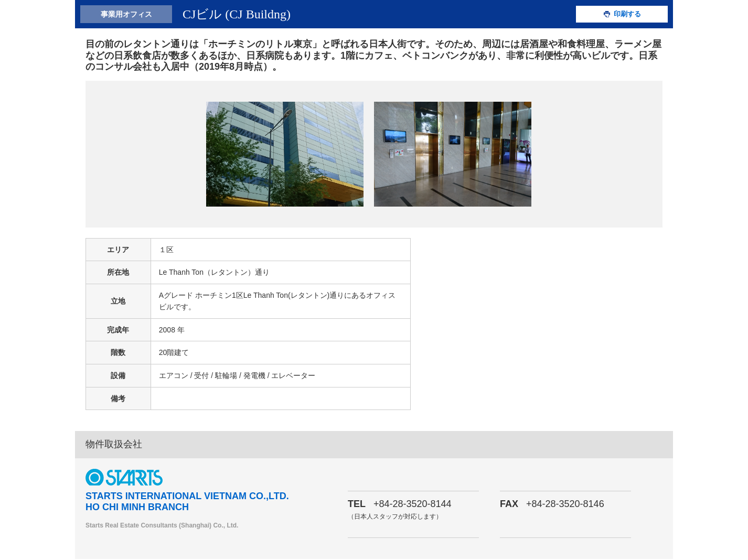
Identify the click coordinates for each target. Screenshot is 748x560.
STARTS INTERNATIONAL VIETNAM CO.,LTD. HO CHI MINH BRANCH (187, 503)
